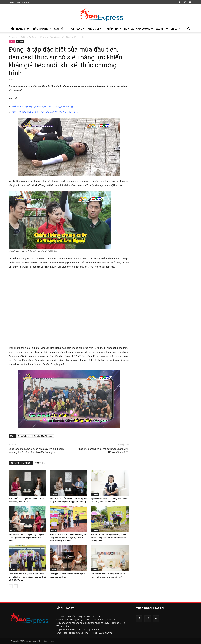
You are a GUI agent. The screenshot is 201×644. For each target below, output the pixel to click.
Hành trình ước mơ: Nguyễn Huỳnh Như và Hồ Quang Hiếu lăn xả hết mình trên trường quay (109, 538)
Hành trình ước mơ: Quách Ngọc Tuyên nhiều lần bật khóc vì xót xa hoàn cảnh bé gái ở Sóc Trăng (27, 577)
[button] (189, 29)
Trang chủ (13, 37)
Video (175, 29)
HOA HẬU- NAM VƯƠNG (138, 29)
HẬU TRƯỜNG (42, 29)
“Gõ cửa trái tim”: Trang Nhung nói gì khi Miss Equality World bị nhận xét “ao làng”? (27, 538)
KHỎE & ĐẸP (96, 29)
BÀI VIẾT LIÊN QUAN (21, 463)
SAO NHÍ (162, 29)
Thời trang (76, 29)
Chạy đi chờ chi (24, 436)
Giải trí (60, 29)
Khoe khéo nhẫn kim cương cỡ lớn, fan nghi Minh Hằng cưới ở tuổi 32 (103, 451)
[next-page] (16, 586)
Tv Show (33, 37)
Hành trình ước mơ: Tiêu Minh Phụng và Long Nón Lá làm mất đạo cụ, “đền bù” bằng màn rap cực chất (68, 538)
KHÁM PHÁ (114, 29)
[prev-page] (11, 586)
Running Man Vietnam (43, 436)
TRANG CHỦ (20, 29)
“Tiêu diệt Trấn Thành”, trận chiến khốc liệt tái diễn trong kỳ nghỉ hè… (46, 112)
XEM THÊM (40, 463)
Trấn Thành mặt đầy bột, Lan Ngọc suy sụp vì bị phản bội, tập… (43, 106)
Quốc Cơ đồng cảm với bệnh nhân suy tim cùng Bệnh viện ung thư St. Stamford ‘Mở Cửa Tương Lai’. (36, 451)
